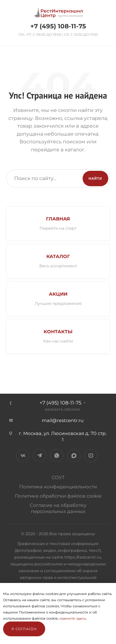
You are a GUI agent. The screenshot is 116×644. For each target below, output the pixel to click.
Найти (95, 178)
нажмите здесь (73, 618)
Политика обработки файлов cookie (58, 496)
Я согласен (24, 629)
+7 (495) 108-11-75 (58, 26)
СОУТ (58, 477)
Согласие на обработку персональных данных (58, 508)
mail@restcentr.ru (63, 420)
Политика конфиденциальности (58, 487)
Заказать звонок (62, 410)
